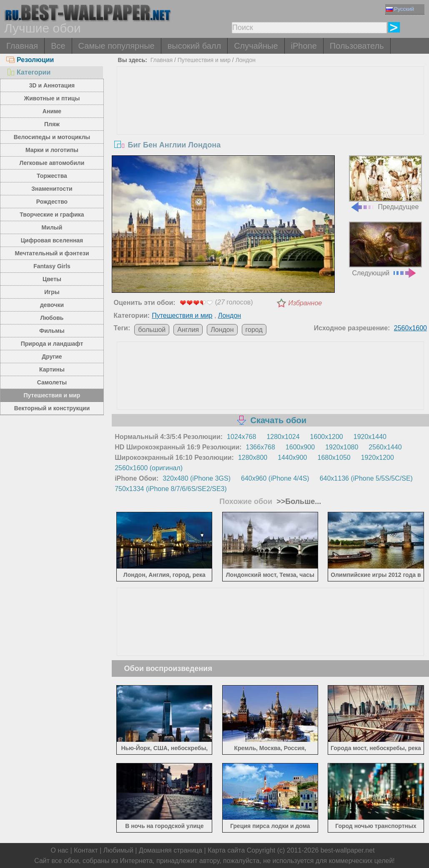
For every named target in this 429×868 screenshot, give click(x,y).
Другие (52, 357)
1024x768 (241, 437)
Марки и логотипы (52, 150)
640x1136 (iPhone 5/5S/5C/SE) (366, 478)
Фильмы (52, 331)
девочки (52, 305)
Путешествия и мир (52, 395)
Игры (52, 292)
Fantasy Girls (52, 266)
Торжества (52, 176)
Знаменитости (52, 189)
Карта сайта (226, 850)
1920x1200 (378, 458)
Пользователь (357, 46)
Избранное (305, 303)
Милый (52, 227)
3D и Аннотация (52, 85)
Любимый (118, 850)
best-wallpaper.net (348, 850)
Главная (22, 46)
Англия (188, 330)
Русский (400, 9)
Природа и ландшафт (52, 344)
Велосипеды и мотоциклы (52, 137)
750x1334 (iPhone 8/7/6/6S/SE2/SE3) (171, 489)
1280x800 (253, 458)
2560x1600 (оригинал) (149, 468)
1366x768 (261, 447)
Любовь (52, 318)
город (254, 330)
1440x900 (292, 458)
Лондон (246, 60)
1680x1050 (334, 458)
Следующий (385, 249)
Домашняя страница (171, 850)
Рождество (52, 202)
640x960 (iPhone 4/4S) (275, 478)
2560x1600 (410, 328)
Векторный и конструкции (52, 408)
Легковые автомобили (52, 163)
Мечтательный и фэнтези (52, 253)
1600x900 (300, 447)
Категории (28, 72)
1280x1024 (283, 437)
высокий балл (194, 46)
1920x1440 (370, 437)
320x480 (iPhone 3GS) (197, 478)
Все (58, 46)
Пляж (52, 124)
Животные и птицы (52, 98)
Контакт (86, 850)
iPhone (304, 46)
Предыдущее (385, 183)
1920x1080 (342, 447)
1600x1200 (327, 437)
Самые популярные (117, 46)
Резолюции (30, 60)
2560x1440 (385, 447)
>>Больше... (298, 501)
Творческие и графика (52, 215)
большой (152, 330)
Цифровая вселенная (52, 240)
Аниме (52, 111)
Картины (52, 369)
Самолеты (52, 382)
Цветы (52, 279)
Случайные (256, 46)
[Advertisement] (270, 129)
